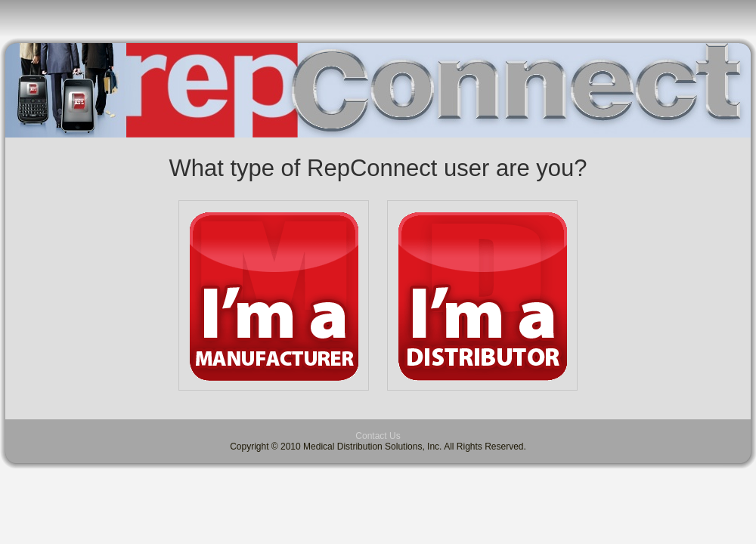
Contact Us (378, 436)
